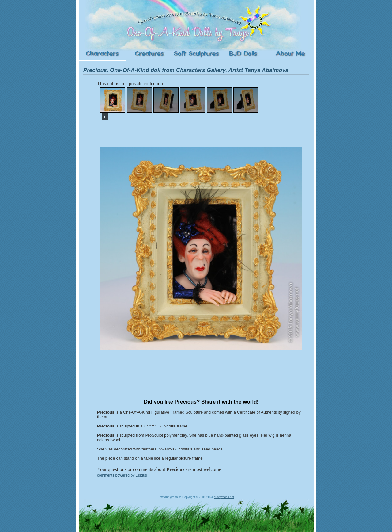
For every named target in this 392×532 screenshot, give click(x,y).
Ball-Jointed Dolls (243, 54)
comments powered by (122, 475)
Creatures (149, 54)
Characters (102, 54)
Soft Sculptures (196, 54)
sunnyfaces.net (224, 497)
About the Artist (290, 54)
